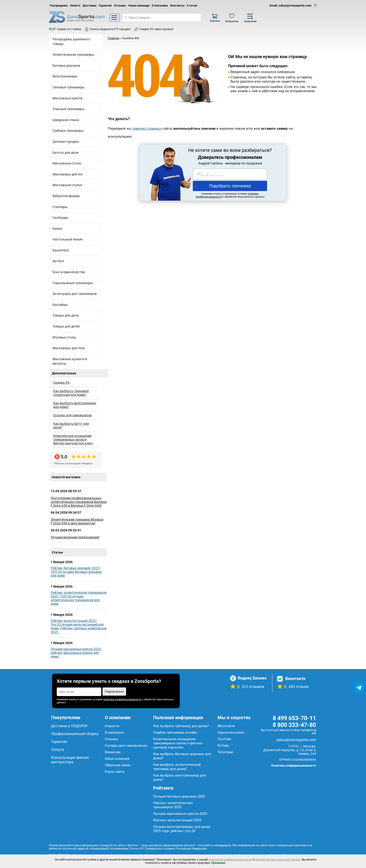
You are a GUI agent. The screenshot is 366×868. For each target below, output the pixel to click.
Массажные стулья (67, 185)
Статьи (192, 5)
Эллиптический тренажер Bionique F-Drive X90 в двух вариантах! (77, 521)
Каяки (57, 229)
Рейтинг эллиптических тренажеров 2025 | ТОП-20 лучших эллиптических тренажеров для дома (79, 598)
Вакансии (113, 752)
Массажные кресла (67, 98)
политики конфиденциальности (122, 699)
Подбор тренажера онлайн (175, 732)
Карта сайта (115, 772)
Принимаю (218, 863)
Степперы (60, 207)
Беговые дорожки (66, 66)
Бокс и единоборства (69, 272)
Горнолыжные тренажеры (73, 283)
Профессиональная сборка (75, 734)
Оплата (75, 5)
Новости (112, 726)
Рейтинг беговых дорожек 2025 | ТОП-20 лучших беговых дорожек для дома (76, 572)
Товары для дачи (66, 315)
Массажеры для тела (69, 348)
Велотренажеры (65, 76)
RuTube (223, 746)
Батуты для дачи (65, 153)
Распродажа (59, 5)
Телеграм (225, 752)
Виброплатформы (66, 196)
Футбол (58, 261)
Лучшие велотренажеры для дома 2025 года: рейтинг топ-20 (182, 829)
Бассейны (60, 305)
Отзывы (120, 5)
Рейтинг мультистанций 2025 (177, 820)
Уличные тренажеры (69, 109)
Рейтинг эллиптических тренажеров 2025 (173, 805)
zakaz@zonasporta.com (296, 740)
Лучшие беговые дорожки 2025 (179, 796)
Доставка (90, 5)
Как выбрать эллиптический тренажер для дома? (177, 767)
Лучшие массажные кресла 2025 (180, 814)
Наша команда (139, 5)
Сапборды (60, 218)
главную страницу (146, 129)
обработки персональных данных (278, 860)
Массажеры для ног (68, 174)
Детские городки (65, 142)
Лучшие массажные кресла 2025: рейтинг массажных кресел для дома (76, 653)
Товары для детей (66, 326)
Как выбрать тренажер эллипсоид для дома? (71, 393)
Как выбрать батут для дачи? (71, 425)
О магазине (160, 5)
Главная (114, 38)
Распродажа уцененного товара (71, 42)
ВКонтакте (226, 726)
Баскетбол (61, 250)
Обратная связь (118, 765)
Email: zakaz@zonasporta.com (290, 5)
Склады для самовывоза (72, 415)
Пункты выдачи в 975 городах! (110, 29)
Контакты (177, 5)
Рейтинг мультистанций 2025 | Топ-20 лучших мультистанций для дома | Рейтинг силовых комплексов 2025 (79, 626)
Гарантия (105, 5)
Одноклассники (231, 732)
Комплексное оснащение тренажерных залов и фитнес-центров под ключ (73, 439)
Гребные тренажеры (68, 131)
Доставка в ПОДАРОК (69, 726)
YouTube (224, 739)
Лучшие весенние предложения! (75, 537)
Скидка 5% (61, 383)
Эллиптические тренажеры (73, 55)
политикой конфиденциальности (230, 860)
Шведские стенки (66, 120)
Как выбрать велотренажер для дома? (75, 405)
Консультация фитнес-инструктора (71, 760)
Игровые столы (64, 337)
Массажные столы (67, 163)
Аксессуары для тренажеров (75, 294)
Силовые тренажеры (69, 87)
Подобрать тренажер (230, 186)
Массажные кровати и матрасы (70, 361)
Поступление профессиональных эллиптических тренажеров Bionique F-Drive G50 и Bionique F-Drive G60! (79, 502)
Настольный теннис (68, 239)
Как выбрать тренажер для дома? (181, 726)
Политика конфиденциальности (294, 765)
